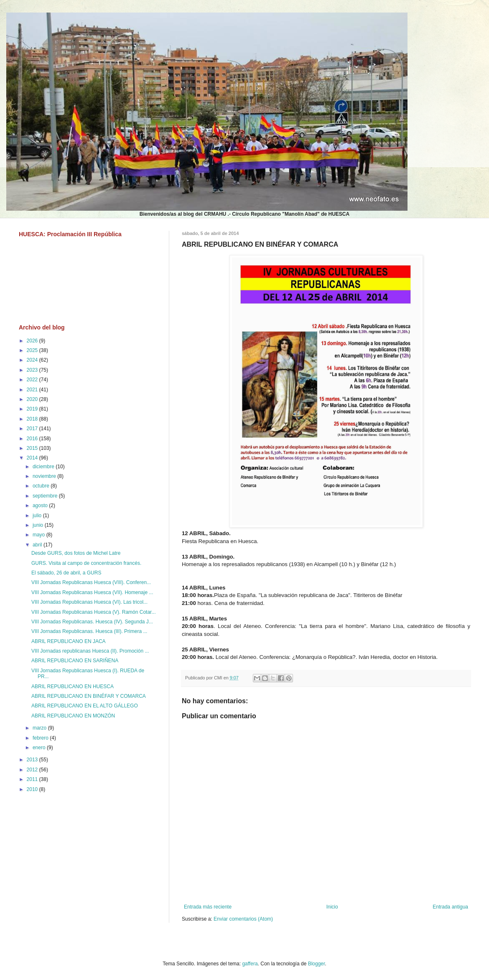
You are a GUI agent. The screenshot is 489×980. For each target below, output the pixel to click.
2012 (33, 770)
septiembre (46, 496)
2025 (33, 350)
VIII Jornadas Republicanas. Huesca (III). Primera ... (89, 631)
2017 (33, 429)
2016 (33, 439)
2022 (33, 380)
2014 (33, 458)
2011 (33, 779)
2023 (33, 370)
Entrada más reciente (208, 907)
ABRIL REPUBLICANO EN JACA (69, 641)
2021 (33, 390)
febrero (41, 738)
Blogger (317, 964)
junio (39, 525)
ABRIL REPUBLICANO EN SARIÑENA (75, 661)
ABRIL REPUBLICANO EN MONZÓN (73, 716)
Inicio (332, 907)
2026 (33, 341)
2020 (33, 399)
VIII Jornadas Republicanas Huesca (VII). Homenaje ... (92, 592)
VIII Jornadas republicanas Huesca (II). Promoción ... (90, 651)
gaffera (250, 964)
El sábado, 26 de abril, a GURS (66, 573)
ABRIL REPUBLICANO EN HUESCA (73, 687)
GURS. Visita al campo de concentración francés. (86, 563)
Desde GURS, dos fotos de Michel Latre (76, 553)
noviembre (45, 476)
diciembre (44, 467)
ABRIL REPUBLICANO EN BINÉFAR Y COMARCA (89, 696)
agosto (41, 505)
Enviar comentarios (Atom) (243, 919)
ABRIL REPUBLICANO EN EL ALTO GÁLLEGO (85, 706)
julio (38, 516)
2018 (33, 419)
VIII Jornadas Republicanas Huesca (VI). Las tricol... (89, 602)
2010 (33, 789)
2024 (33, 360)
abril (38, 545)
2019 (33, 409)
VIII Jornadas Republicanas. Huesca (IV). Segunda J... (92, 622)
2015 (33, 448)
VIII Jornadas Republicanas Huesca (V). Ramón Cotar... (93, 612)
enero (40, 748)
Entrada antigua (450, 907)
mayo (39, 535)
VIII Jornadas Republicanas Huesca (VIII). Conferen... (91, 582)
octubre (42, 486)
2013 (33, 760)
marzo (40, 728)
